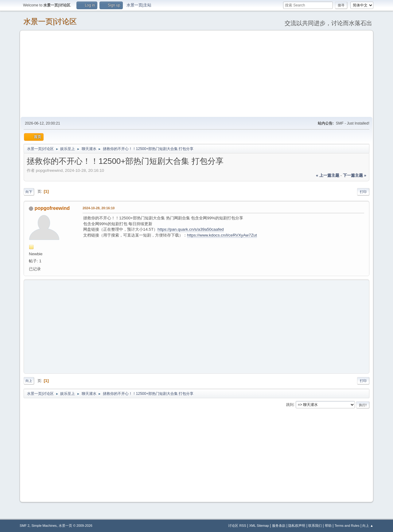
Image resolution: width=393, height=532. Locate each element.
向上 (29, 381)
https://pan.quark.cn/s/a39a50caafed (191, 229)
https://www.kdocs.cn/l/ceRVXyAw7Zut (222, 235)
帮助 (328, 526)
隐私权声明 (297, 526)
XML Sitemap (259, 526)
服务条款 (279, 526)
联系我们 (315, 526)
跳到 (290, 405)
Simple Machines (44, 526)
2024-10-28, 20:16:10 (99, 208)
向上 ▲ (368, 526)
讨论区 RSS (237, 526)
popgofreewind (52, 208)
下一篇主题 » (355, 175)
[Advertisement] (196, 73)
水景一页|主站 (139, 5)
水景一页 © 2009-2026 (76, 526)
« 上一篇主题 (328, 175)
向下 (29, 192)
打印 (363, 192)
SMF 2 (25, 526)
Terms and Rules (347, 526)
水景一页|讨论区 (50, 21)
